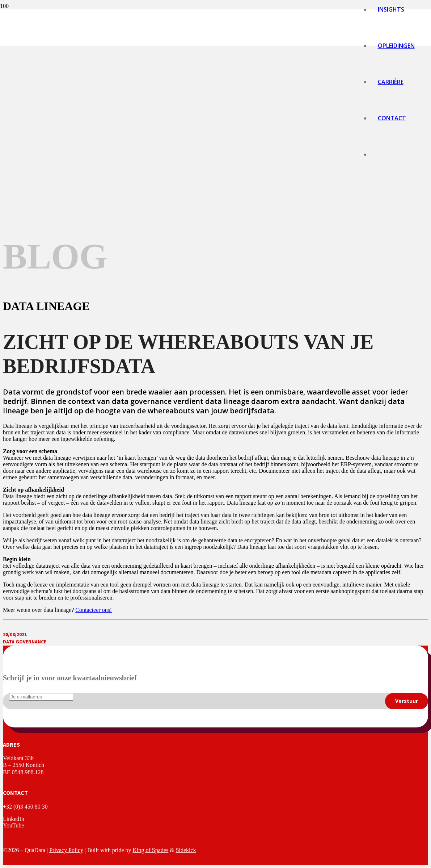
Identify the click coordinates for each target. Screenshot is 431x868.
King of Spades (151, 850)
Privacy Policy (66, 850)
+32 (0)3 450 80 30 (25, 807)
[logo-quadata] (183, 389)
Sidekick (186, 850)
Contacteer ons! (94, 610)
